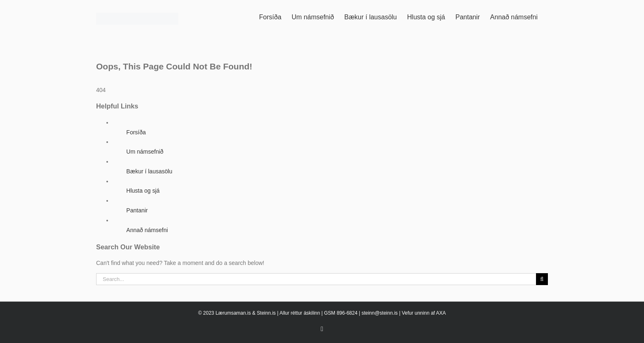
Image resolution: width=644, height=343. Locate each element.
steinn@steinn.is (379, 313)
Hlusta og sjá (143, 191)
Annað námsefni (147, 230)
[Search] (542, 279)
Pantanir (137, 210)
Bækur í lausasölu (149, 171)
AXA (441, 313)
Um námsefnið (145, 152)
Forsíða (136, 132)
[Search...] (316, 279)
